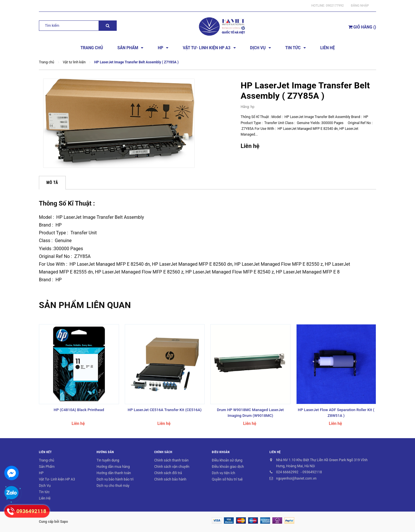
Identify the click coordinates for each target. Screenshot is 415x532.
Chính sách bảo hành (170, 479)
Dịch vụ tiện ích (223, 473)
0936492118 (312, 472)
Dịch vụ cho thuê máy (113, 486)
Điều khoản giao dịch (228, 467)
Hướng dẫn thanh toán (114, 473)
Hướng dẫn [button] (105, 452)
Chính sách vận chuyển (172, 467)
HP (41, 473)
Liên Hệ (45, 498)
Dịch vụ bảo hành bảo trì (115, 479)
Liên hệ (275, 452)
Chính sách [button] (163, 452)
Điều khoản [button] (221, 452)
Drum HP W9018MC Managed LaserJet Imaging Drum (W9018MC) (250, 413)
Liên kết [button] (45, 452)
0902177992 (335, 6)
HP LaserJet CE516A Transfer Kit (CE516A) (165, 410)
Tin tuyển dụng (108, 460)
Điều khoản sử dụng (227, 460)
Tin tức (44, 492)
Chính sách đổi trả (168, 473)
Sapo (64, 522)
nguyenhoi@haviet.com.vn (296, 478)
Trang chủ (47, 460)
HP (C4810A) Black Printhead (79, 410)
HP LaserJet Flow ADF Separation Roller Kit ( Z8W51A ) (336, 413)
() (362, 27)
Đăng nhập (360, 6)
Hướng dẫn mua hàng (113, 467)
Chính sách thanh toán (171, 460)
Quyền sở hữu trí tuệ (227, 479)
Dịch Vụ (45, 486)
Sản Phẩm (47, 467)
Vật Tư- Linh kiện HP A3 (57, 479)
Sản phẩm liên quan (85, 305)
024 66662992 (287, 472)
